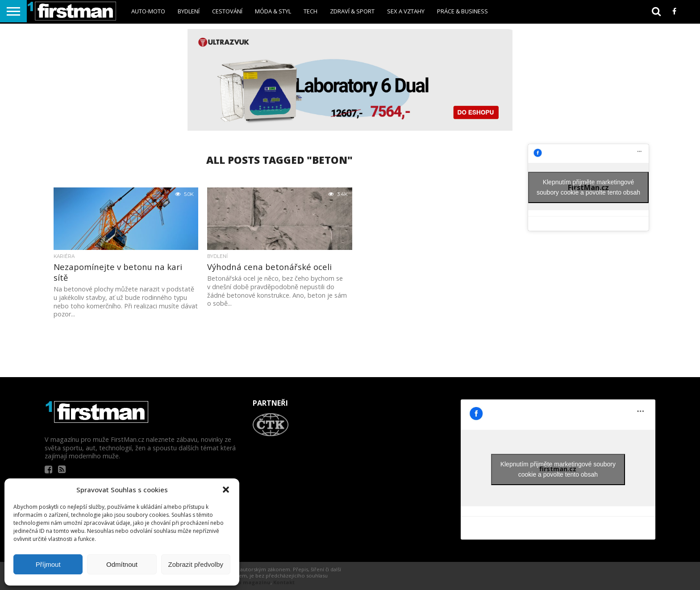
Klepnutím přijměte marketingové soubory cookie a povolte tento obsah (588, 187)
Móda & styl (273, 11)
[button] (226, 490)
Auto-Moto (148, 11)
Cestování (227, 11)
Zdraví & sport (352, 11)
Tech (310, 11)
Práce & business (462, 11)
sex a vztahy (406, 11)
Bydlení (189, 11)
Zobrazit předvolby (196, 564)
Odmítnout (122, 564)
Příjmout (48, 564)
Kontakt (284, 582)
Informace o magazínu (240, 582)
